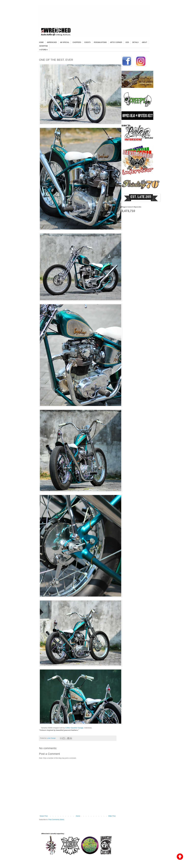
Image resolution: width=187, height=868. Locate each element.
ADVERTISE (44, 46)
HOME (41, 42)
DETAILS (135, 42)
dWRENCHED (52, 42)
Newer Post (44, 816)
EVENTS (88, 42)
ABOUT (144, 42)
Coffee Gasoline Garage (74, 728)
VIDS (127, 42)
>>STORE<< (43, 50)
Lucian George (51, 738)
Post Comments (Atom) (56, 820)
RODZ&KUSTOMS (100, 42)
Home (78, 816)
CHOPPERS (77, 42)
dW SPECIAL (65, 42)
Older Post (112, 816)
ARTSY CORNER (116, 42)
